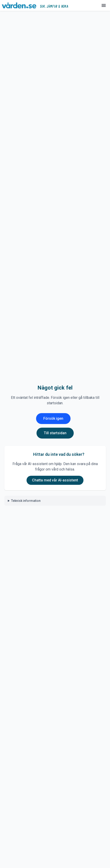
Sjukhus (44, 17)
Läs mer (10, 92)
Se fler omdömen (55, 401)
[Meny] (104, 5)
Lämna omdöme (55, 385)
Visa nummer (60, 450)
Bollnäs (63, 17)
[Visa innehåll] (98, 195)
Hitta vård (23, 17)
